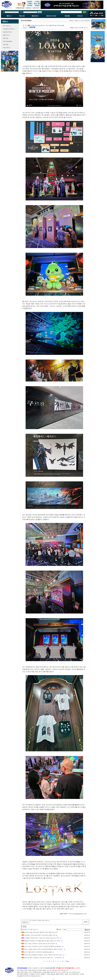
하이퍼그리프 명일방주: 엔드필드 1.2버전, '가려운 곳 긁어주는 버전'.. (43, 955)
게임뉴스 (77, 20)
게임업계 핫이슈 (7, 32)
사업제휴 (42, 968)
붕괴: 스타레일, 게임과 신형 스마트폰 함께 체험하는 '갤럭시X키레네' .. (44, 949)
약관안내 (30, 968)
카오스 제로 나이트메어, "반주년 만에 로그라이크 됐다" (40, 944)
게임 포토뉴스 (7, 48)
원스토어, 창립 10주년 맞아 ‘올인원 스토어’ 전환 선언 (39, 932)
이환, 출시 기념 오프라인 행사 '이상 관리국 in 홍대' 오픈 (40, 935)
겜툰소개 (36, 968)
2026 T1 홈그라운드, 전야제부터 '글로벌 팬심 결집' (38, 952)
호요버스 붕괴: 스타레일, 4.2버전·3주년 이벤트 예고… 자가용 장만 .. (43, 958)
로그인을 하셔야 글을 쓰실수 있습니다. (56, 922)
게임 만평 (6, 44)
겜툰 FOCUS (6, 35)
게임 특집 (6, 38)
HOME (71, 20)
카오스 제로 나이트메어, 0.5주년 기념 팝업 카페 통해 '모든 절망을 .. (43, 946)
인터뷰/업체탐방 (7, 41)
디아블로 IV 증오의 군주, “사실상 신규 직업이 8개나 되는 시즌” (42, 938)
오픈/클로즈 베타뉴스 (9, 29)
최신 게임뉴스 (7, 26)
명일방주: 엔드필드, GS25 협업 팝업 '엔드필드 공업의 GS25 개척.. (42, 941)
